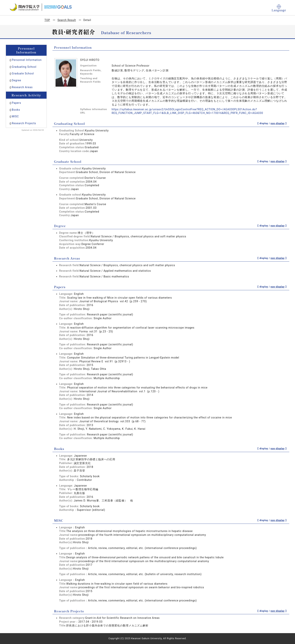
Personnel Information (27, 60)
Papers (17, 103)
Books (16, 110)
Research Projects (24, 123)
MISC (15, 116)
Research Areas (22, 87)
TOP (47, 20)
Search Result (67, 20)
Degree (17, 80)
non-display (278, 123)
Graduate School (23, 73)
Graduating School (24, 67)
